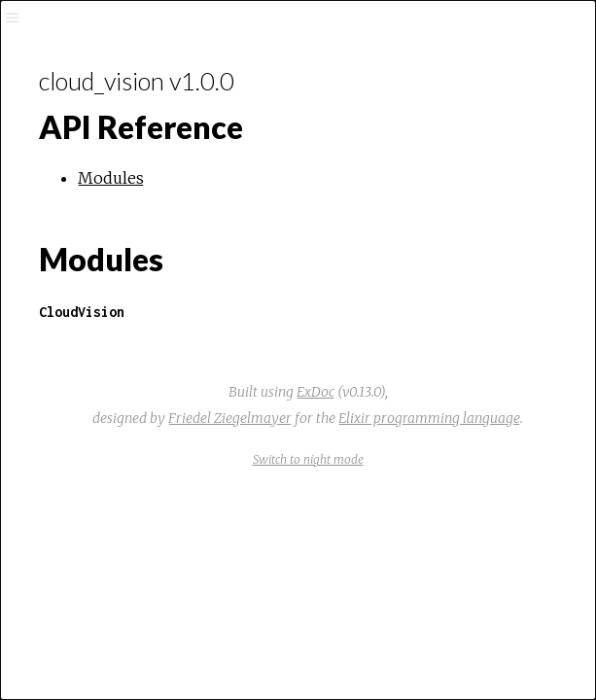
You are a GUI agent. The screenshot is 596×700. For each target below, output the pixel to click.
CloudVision (82, 312)
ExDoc (316, 392)
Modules (111, 178)
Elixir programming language (429, 418)
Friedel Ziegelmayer (230, 418)
